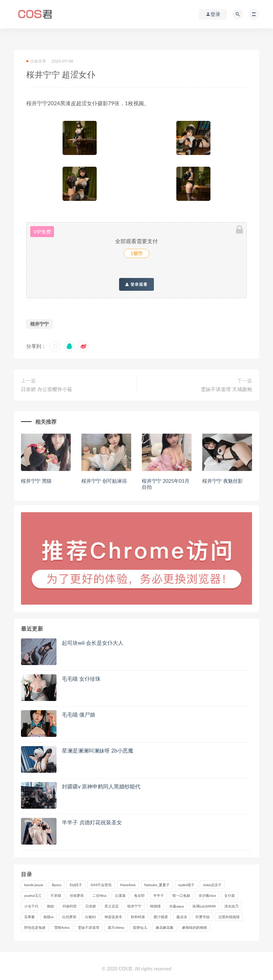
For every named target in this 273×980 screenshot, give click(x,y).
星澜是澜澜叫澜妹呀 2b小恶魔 (98, 750)
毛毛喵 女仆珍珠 (81, 679)
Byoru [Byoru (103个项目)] (57, 885)
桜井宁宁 (39, 324)
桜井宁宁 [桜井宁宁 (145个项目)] (134, 906)
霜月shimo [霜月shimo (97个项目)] (116, 927)
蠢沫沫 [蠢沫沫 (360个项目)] (182, 917)
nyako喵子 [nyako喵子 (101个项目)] (186, 885)
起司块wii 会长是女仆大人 (93, 643)
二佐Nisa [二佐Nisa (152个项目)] (99, 895)
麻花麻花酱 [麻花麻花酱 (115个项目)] (165, 927)
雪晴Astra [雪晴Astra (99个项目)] (62, 927)
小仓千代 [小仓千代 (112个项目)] (31, 906)
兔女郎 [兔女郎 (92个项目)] (139, 895)
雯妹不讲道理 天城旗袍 (226, 389)
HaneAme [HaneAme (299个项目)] (128, 885)
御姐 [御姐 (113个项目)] (50, 906)
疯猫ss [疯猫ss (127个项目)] (49, 917)
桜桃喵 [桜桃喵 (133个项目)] (155, 906)
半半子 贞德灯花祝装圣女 (92, 822)
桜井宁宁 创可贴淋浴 (104, 481)
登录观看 (136, 284)
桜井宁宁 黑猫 (36, 481)
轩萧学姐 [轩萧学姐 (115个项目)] (203, 917)
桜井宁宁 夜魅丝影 (223, 481)
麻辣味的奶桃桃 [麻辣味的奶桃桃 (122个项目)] (194, 927)
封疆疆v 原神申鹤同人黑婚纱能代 (101, 786)
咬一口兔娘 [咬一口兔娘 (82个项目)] (181, 895)
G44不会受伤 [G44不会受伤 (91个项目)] (101, 885)
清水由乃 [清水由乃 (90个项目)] (231, 906)
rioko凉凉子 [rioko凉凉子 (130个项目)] (212, 885)
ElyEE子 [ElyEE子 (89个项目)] (76, 885)
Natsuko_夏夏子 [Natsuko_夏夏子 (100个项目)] (157, 885)
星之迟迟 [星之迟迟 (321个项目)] (112, 906)
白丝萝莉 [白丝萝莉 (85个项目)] (69, 917)
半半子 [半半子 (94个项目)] (159, 895)
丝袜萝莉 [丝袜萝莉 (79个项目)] (77, 895)
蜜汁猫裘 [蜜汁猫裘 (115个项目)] (161, 917)
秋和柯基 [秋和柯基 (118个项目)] (138, 917)
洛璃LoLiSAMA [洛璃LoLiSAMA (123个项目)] (204, 906)
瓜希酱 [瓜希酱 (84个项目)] (30, 917)
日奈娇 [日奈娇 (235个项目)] (91, 906)
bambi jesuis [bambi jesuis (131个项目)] (34, 885)
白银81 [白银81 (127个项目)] (91, 917)
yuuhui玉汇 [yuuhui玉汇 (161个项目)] (33, 895)
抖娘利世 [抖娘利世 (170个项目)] (70, 906)
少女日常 (36, 61)
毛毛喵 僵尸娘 (79, 714)
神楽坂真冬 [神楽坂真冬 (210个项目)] (113, 917)
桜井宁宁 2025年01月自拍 (166, 484)
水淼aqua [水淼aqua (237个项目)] (176, 906)
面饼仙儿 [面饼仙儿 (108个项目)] (140, 927)
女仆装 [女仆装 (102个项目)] (230, 895)
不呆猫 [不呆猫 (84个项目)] (56, 895)
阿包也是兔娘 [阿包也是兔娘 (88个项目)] (35, 927)
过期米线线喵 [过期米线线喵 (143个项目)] (229, 917)
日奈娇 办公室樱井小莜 (47, 389)
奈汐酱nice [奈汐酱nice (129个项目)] (207, 895)
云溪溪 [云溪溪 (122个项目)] (120, 895)
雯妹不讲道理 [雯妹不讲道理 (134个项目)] (89, 927)
